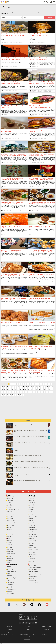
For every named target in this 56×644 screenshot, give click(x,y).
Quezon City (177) (33, 547)
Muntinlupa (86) (33, 535)
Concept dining (34, 91)
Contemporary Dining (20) (13, 579)
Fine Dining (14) (10, 584)
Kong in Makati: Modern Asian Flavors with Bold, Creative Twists (29, 461)
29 (26, 387)
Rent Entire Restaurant (41, 91)
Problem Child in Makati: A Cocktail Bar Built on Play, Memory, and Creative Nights (14, 59)
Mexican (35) (10, 518)
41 (5, 389)
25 (16, 387)
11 (31, 384)
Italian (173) (10, 513)
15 (41, 384)
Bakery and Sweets (51, 90)
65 (16, 392)
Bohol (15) (31, 504)
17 (47, 384)
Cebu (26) (31, 509)
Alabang (38, 331)
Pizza (41, 163)
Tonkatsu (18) (10, 559)
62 (8, 392)
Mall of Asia (11, 163)
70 (29, 392)
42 (8, 389)
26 (18, 387)
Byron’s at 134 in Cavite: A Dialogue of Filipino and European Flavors (30, 436)
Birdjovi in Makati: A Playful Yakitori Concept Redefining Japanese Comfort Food (41, 34)
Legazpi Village (35, 114)
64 (13, 392)
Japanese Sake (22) (33, 569)
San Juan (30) (32, 553)
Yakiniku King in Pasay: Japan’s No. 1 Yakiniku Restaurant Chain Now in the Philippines (41, 227)
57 (47, 389)
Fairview (11, 42)
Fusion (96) (9, 508)
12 (33, 384)
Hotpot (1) (9, 544)
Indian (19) (9, 511)
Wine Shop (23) (10, 593)
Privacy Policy (28, 626)
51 (32, 389)
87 (21, 395)
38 (50, 387)
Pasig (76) (31, 545)
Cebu (33, 66)
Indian (23, 42)
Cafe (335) (9, 575)
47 (21, 389)
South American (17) (12, 522)
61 (5, 392)
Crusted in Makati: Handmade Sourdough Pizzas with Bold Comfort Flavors (42, 155)
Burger (42, 138)
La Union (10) (32, 522)
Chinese (44, 211)
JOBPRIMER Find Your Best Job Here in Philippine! (28, 635)
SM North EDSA (4, 332)
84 (13, 395)
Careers (28, 629)
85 (16, 395)
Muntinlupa (34, 331)
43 (11, 389)
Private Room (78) (33, 573)
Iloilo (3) (31, 520)
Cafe (35, 66)
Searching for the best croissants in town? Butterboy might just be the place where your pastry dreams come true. (14, 326)
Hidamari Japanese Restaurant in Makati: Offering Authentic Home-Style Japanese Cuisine (40, 107)
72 (34, 392)
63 (11, 392)
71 (32, 392)
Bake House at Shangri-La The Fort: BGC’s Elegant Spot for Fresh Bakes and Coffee (13, 275)
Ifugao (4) (31, 515)
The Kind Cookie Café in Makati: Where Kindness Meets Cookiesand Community (40, 299)
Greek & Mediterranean (17, 42)
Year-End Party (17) (33, 582)
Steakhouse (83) (11, 555)
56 (45, 389)
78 (50, 392)
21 (5, 387)
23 (11, 387)
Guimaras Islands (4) (34, 513)
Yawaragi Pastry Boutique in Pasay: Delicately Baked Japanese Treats (14, 299)
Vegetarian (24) (33, 580)
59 (53, 389)
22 (8, 387)
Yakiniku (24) (10, 560)
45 (16, 389)
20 (3, 387)
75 (42, 392)
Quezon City (7, 42)
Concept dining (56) (11, 577)
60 (3, 392)
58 (50, 389)
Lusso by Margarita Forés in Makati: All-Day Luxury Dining (27, 455)
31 (32, 387)
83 (11, 395)
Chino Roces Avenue (8, 90)
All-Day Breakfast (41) (12, 568)
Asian (16, 90)
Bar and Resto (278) (11, 572)
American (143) (10, 497)
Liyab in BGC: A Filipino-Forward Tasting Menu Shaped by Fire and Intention (14, 371)
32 (34, 387)
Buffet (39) (9, 573)
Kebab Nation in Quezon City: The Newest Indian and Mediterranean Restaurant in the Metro (13, 35)
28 (24, 387)
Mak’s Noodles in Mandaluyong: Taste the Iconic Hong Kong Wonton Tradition (40, 203)
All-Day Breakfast (44, 90)
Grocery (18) (10, 588)
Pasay (6, 163)
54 (40, 389)
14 (39, 384)
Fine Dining (22, 187)
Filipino (26, 187)
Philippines (6, 187)
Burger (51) (10, 541)
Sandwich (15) (10, 550)
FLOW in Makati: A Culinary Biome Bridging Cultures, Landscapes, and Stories (13, 179)
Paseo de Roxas (35, 90)
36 (45, 387)
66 (18, 392)
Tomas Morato (21, 211)
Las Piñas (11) (32, 526)
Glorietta (6, 355)
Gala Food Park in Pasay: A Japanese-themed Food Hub (27, 480)
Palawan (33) (32, 538)
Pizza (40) (9, 546)
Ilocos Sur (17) (32, 518)
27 (21, 387)
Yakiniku (41, 235)
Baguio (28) (32, 499)
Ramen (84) (10, 548)
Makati (33, 42)
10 (28, 384)
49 (26, 389)
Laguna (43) (32, 524)
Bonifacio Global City (46, 283)
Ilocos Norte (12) (33, 517)
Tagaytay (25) (32, 558)
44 (13, 389)
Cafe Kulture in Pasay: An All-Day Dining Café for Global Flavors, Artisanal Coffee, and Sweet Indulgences (14, 156)
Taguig (6, 283)
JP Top (46, 2)
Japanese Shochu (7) (34, 571)
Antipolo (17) (32, 497)
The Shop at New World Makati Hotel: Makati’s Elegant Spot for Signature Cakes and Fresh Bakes (41, 252)
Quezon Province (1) (34, 549)
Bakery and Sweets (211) (12, 570)
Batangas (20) (32, 502)
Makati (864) (32, 527)
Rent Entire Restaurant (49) (35, 575)
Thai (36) (9, 527)
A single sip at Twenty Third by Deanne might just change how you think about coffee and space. (14, 134)
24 (13, 387)
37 (47, 387)
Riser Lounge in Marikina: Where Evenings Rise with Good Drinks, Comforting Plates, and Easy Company (41, 180)
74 (40, 392)
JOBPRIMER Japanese (46, 635)
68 (24, 392)
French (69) (10, 506)
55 (42, 389)
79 (53, 392)
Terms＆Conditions (46, 626)
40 (3, 389)
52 (34, 389)
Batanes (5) (32, 562)
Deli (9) (9, 581)
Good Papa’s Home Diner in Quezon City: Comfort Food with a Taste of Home (12, 203)
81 (5, 395)
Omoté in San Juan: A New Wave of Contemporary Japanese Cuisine (11, 227)
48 (24, 389)
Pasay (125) (32, 544)
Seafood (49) (10, 551)
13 (36, 384)
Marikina (33, 187)
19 (52, 384)
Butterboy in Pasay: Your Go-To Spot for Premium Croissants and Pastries (12, 323)
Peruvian (8, 188)
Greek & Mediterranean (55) (13, 509)
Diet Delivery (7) (11, 582)
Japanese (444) (10, 515)
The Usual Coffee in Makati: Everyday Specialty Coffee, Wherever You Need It (14, 251)
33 (37, 387)
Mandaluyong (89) (33, 529)
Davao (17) (32, 511)
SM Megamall (40, 211)
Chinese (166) (10, 500)
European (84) (10, 502)
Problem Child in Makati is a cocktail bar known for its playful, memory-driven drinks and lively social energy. (14, 62)
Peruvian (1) (10, 536)
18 (49, 384)
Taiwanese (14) (10, 526)
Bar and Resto (10, 66)
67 (21, 392)
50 (29, 389)
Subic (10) (31, 556)
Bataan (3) (31, 500)
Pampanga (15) (32, 540)
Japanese (40, 42)
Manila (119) (32, 531)
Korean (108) (10, 517)
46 (18, 389)
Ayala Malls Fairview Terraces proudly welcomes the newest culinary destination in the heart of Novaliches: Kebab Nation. (14, 38)
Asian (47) (9, 531)
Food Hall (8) (10, 586)
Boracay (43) (32, 506)
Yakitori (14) (10, 562)
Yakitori (36, 42)
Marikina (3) (32, 533)
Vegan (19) (32, 578)
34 (40, 387)
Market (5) (9, 591)
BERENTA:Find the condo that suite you (10, 635)
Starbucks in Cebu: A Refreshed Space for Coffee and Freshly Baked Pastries (40, 59)
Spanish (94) (10, 524)
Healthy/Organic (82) (12, 590)
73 (37, 392)
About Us (10, 626)
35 (42, 387)
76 (45, 392)
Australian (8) (10, 499)
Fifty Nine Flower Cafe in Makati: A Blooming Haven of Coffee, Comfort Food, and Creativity (41, 83)
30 (29, 387)
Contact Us (46, 629)
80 (3, 395)
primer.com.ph (27, 639)
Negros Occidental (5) (34, 536)
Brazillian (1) (10, 533)
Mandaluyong (34, 211)
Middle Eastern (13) (11, 520)
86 (18, 395)
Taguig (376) (32, 560)
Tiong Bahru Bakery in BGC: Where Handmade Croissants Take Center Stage (41, 275)
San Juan (6, 235)
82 (8, 395)
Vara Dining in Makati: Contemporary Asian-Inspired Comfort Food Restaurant (13, 83)
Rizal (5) (31, 551)
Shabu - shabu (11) (11, 553)
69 (26, 392)
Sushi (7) (9, 557)
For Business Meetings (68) (35, 568)
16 (44, 384)
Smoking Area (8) (33, 577)
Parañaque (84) (33, 542)
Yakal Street (34, 163)
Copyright (10, 629)
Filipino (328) (10, 504)
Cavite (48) (32, 508)
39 (53, 387)
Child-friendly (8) (33, 566)
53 (37, 389)
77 (47, 392)
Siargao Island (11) (33, 555)
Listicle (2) (9, 566)
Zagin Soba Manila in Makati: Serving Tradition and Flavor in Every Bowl (31, 468)
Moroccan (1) (10, 535)
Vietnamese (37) (11, 529)
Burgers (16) (10, 542)
